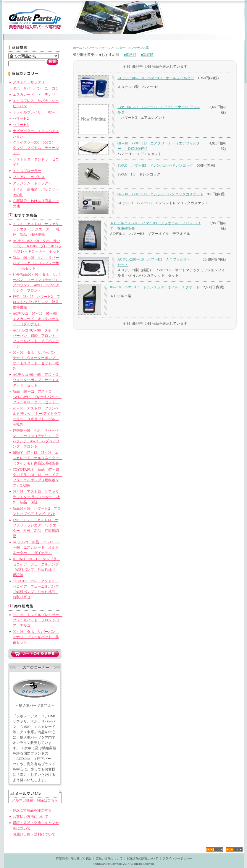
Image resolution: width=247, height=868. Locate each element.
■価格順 (130, 55)
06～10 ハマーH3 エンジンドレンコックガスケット (160, 194)
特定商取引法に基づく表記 (74, 858)
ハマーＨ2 (21, 118)
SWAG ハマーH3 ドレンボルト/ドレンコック (155, 165)
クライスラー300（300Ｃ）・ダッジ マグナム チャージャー (36, 148)
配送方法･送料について (142, 858)
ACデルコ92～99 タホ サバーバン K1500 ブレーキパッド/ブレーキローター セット (38, 246)
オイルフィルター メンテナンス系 (125, 48)
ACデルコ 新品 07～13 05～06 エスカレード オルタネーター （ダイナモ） (37, 547)
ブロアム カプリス (29, 177)
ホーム (78, 48)
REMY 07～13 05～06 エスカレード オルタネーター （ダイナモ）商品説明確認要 (38, 458)
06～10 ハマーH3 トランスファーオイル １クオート (155, 287)
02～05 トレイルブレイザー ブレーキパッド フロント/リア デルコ (38, 620)
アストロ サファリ (29, 82)
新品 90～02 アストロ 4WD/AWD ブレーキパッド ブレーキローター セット (37, 397)
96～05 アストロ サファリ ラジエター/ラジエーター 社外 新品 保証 (38, 497)
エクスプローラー (27, 171)
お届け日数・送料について (34, 834)
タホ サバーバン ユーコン (38, 88)
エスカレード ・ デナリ (34, 95)
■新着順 (147, 55)
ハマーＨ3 (21, 125)
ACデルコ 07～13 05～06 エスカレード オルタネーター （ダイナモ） (37, 319)
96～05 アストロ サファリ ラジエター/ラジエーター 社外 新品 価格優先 (38, 229)
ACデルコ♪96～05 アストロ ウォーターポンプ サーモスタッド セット (37, 380)
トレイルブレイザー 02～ (34, 112)
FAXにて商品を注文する (32, 810)
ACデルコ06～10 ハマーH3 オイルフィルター (156, 78)
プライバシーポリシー (177, 858)
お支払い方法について (30, 817)
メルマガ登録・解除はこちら (35, 800)
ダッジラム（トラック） (32, 183)
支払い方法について (109, 858)
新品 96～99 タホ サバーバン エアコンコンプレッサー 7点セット (36, 263)
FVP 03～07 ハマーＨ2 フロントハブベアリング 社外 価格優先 (38, 302)
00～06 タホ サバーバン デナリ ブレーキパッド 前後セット (36, 637)
